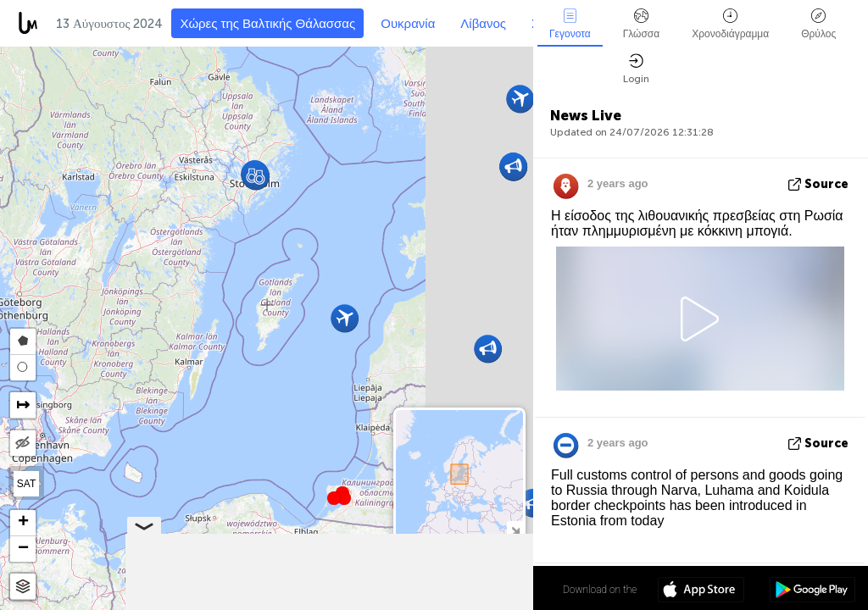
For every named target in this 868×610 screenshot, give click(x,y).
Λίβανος (483, 24)
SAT (26, 484)
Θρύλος (818, 24)
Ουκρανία (408, 24)
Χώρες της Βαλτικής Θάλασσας (267, 24)
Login (636, 69)
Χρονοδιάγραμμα (730, 24)
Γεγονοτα (570, 24)
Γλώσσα (642, 24)
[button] (344, 498)
